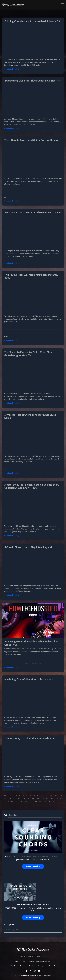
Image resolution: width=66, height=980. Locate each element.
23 (42, 798)
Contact (22, 957)
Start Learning (33, 866)
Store (17, 961)
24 (47, 798)
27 (61, 798)
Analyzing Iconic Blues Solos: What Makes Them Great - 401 (32, 643)
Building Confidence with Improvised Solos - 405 (32, 21)
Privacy (30, 957)
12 (51, 796)
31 (22, 801)
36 (45, 801)
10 (42, 796)
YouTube (15, 966)
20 (28, 798)
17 (14, 798)
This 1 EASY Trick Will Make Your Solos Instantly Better (31, 276)
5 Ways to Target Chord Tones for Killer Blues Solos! (30, 416)
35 (40, 801)
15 (5, 798)
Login (45, 957)
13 (56, 796)
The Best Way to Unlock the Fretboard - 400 (30, 739)
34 (36, 801)
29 (12, 801)
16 (10, 798)
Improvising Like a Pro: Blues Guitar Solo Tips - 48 (33, 81)
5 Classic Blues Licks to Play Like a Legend (28, 547)
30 (17, 801)
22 (38, 798)
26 (57, 798)
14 (61, 796)
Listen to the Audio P (32, 664)
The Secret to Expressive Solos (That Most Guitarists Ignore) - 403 (28, 354)
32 (26, 801)
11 (47, 796)
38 (54, 801)
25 (52, 798)
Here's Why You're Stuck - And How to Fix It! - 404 (33, 213)
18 (19, 798)
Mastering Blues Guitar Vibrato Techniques (28, 679)
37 (50, 801)
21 (33, 798)
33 (31, 801)
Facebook (32, 966)
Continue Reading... (12, 69)
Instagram (42, 966)
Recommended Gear (44, 961)
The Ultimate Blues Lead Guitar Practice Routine (32, 140)
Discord (52, 966)
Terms (38, 957)
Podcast (31, 961)
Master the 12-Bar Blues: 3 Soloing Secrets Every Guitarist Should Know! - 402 (32, 486)
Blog (24, 961)
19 (24, 798)
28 (8, 801)
